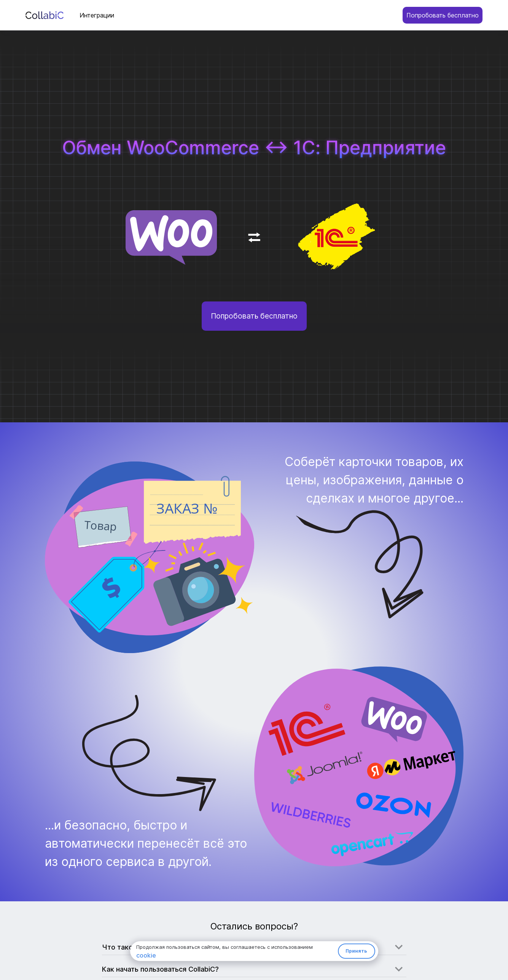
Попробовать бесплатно (443, 15)
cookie (146, 955)
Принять (356, 951)
